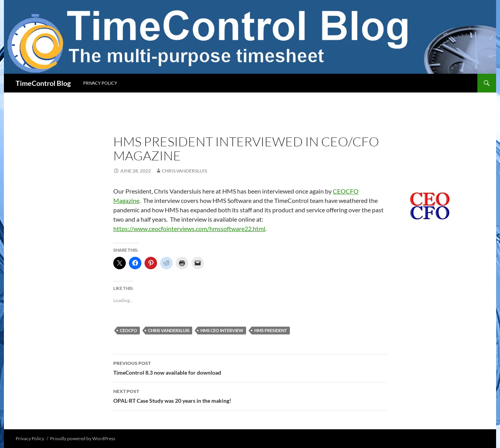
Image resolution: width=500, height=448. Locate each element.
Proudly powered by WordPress (83, 438)
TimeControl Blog (43, 83)
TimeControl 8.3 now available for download (250, 367)
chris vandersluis (169, 330)
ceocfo (129, 330)
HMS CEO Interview (222, 330)
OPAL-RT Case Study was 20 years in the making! (250, 395)
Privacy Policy (100, 83)
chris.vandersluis (184, 171)
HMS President (271, 330)
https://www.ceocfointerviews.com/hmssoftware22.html (189, 228)
